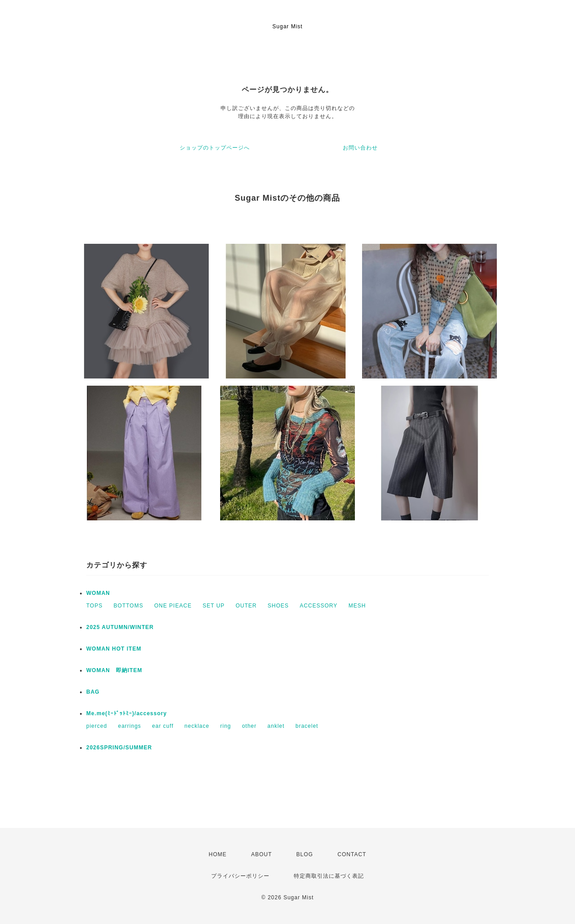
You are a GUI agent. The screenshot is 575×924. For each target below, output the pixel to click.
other (249, 726)
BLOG (305, 854)
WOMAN (98, 593)
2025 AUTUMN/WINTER (120, 627)
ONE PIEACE (173, 606)
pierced (97, 726)
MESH (357, 606)
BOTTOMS (128, 606)
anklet (276, 726)
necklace (197, 726)
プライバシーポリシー (240, 876)
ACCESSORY (318, 606)
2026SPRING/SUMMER (119, 748)
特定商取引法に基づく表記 (329, 876)
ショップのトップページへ (215, 148)
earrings (130, 726)
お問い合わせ (360, 148)
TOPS (94, 606)
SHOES (278, 606)
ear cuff (163, 726)
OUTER (246, 606)
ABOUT (261, 854)
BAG (93, 692)
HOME (218, 854)
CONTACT (352, 854)
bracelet (307, 726)
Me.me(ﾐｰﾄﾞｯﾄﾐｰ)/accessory (126, 713)
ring (226, 726)
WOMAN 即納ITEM (114, 670)
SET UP (214, 606)
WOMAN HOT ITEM (114, 649)
